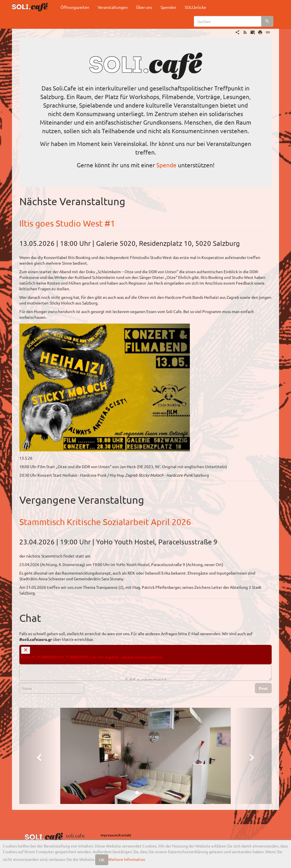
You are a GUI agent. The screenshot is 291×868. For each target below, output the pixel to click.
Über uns (144, 7)
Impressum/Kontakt (116, 835)
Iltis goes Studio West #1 (67, 223)
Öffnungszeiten (75, 7)
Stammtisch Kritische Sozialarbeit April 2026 (105, 522)
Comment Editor (19, 664)
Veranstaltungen (113, 7)
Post (263, 688)
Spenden (168, 7)
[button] (38, 756)
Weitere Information (127, 859)
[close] (26, 650)
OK (102, 860)
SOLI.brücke (195, 7)
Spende (166, 165)
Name (19, 683)
